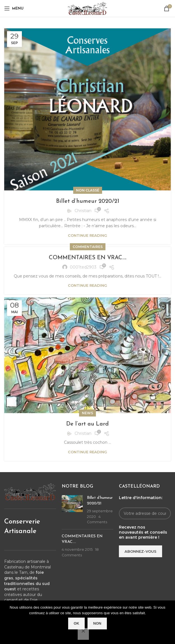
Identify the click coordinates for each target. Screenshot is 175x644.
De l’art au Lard (87, 424)
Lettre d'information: (141, 498)
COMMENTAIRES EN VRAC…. (88, 258)
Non (97, 623)
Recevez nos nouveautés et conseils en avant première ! (143, 532)
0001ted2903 (83, 267)
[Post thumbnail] (72, 510)
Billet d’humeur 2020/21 (88, 201)
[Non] (83, 634)
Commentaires (88, 247)
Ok (77, 623)
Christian (83, 211)
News (87, 413)
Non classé (88, 190)
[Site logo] (87, 8)
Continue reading (87, 235)
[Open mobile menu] (14, 8)
